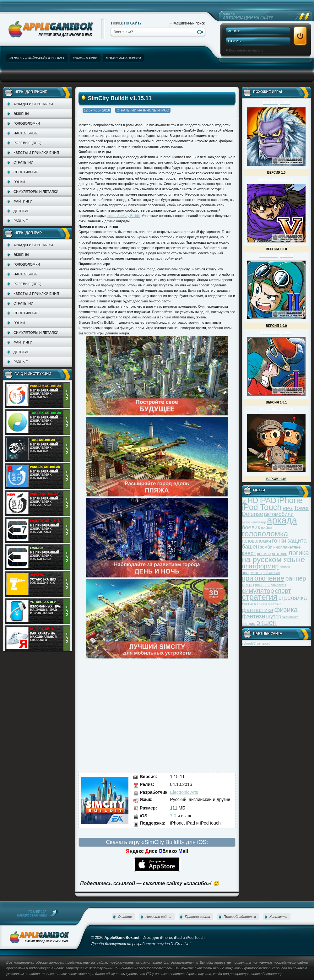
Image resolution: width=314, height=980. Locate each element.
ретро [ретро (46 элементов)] (248, 585)
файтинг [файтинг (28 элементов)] (274, 604)
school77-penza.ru (256, 643)
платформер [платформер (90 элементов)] (260, 566)
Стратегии (23, 162)
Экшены (21, 114)
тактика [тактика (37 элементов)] (249, 604)
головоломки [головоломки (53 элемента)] (256, 541)
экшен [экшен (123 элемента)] (267, 623)
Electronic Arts (184, 792)
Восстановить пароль (246, 50)
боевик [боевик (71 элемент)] (251, 528)
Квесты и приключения (36, 153)
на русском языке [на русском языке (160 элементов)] (273, 559)
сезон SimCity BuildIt (124, 216)
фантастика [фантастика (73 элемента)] (257, 610)
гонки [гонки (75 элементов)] (279, 541)
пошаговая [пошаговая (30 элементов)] (271, 573)
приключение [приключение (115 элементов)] (263, 578)
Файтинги (23, 201)
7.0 (173, 816)
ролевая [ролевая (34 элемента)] (262, 585)
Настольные (26, 133)
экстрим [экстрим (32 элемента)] (249, 623)
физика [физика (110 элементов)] (286, 610)
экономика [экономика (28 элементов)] (290, 617)
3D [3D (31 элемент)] (244, 502)
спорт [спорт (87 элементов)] (283, 591)
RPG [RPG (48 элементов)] (288, 508)
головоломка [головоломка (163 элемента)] (265, 534)
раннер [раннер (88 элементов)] (295, 578)
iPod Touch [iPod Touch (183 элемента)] (262, 507)
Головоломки (27, 123)
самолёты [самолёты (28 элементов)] (278, 585)
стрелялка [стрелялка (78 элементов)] (293, 598)
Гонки (19, 182)
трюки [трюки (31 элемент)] (262, 604)
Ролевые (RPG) (27, 143)
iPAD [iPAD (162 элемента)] (268, 500)
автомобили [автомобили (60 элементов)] (279, 514)
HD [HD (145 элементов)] (253, 500)
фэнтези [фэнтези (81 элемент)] (253, 616)
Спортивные (26, 172)
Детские (22, 211)
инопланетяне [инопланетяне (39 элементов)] (287, 547)
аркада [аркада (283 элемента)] (282, 520)
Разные (21, 221)
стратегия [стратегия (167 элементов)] (260, 597)
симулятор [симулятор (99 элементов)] (258, 590)
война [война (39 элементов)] (267, 528)
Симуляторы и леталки (36, 192)
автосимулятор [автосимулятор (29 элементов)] (254, 522)
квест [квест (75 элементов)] (249, 553)
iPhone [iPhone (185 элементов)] (290, 500)
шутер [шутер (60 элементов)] (273, 617)
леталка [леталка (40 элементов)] (279, 554)
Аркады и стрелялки (33, 104)
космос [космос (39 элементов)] (264, 554)
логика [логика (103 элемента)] (299, 553)
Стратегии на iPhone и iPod (143, 110)
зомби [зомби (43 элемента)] (266, 547)
